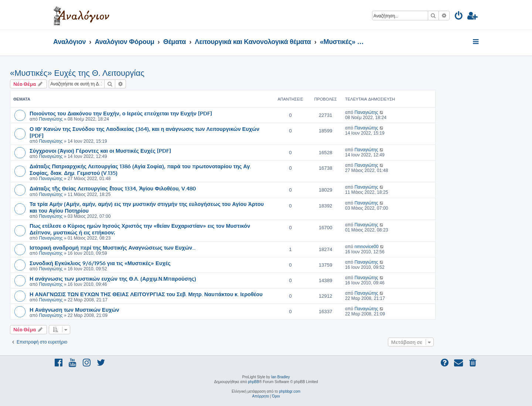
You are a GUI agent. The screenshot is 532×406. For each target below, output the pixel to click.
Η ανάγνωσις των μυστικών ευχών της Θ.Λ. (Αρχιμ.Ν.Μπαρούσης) (113, 278)
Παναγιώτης (51, 119)
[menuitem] (459, 17)
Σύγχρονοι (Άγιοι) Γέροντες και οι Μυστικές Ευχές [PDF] (100, 150)
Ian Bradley (281, 377)
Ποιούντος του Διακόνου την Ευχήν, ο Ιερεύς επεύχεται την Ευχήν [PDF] (121, 113)
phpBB (253, 382)
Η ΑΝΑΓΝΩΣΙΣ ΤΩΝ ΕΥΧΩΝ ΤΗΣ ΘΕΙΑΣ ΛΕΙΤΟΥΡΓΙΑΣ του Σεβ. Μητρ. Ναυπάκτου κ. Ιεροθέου (146, 294)
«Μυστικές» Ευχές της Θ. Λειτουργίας (77, 73)
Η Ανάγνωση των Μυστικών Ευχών (74, 309)
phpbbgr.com (290, 391)
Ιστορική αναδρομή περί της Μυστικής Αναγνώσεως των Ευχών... (112, 247)
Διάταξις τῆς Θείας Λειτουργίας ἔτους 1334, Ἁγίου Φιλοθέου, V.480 (113, 188)
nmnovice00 (366, 247)
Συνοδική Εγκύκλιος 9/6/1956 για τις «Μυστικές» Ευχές (100, 263)
